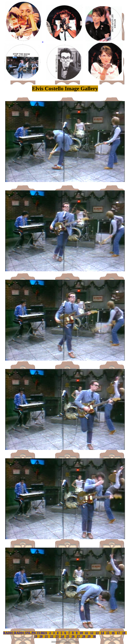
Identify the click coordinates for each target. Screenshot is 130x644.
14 (102, 633)
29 (89, 636)
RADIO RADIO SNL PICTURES (25, 633)
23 (57, 636)
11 (87, 633)
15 (108, 633)
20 (41, 636)
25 (68, 636)
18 (124, 633)
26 (73, 636)
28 (83, 636)
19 (36, 636)
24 (62, 636)
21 (46, 636)
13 (97, 633)
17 (118, 633)
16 (113, 633)
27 (78, 636)
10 (81, 633)
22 (52, 636)
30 (94, 636)
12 (92, 633)
